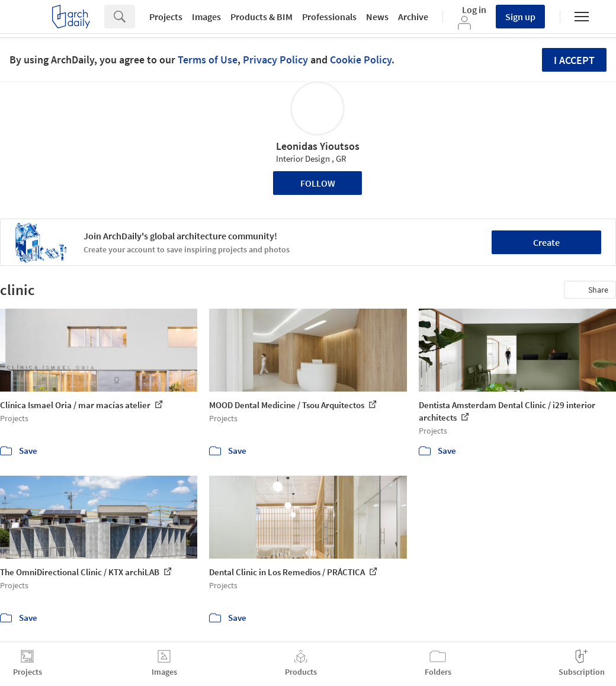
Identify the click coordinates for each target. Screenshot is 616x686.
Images (206, 17)
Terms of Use (208, 60)
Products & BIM (262, 17)
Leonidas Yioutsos (318, 146)
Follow (318, 183)
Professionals (329, 17)
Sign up (520, 17)
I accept (574, 60)
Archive (413, 17)
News (377, 17)
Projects (166, 17)
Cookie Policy (361, 60)
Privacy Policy (275, 60)
